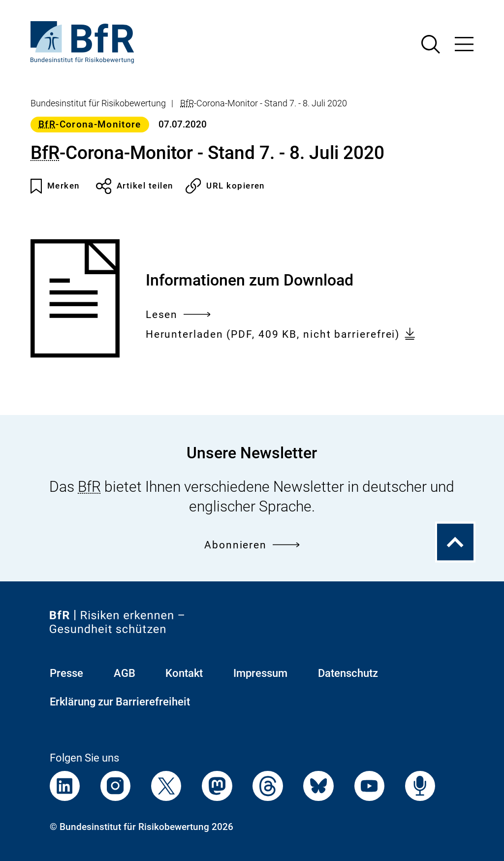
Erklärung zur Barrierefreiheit (120, 702)
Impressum (260, 673)
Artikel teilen (135, 186)
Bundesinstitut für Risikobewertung (98, 103)
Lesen (178, 315)
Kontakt (184, 673)
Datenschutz (348, 673)
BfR (187, 103)
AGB (125, 673)
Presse (66, 673)
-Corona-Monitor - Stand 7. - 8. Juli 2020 (264, 103)
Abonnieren (252, 545)
